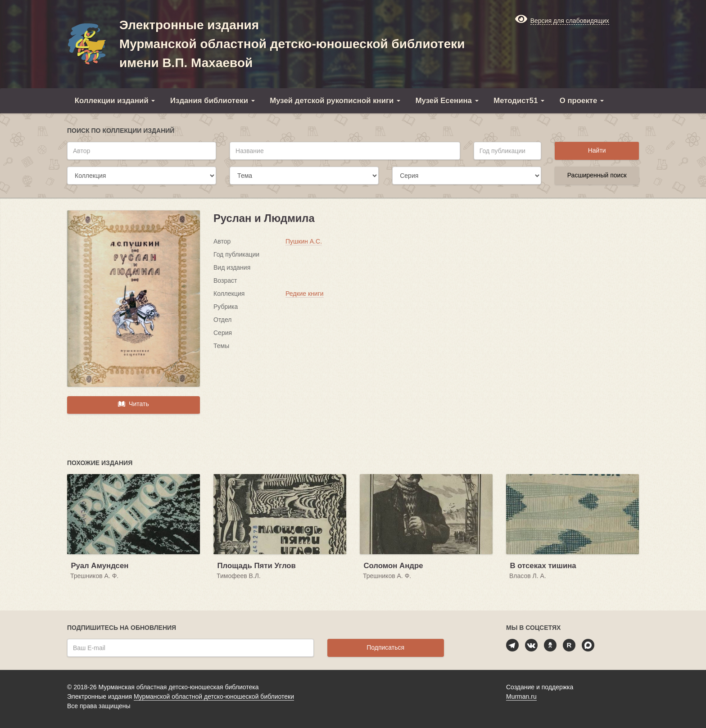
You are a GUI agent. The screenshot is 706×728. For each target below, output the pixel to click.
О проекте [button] (582, 101)
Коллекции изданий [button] (115, 101)
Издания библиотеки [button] (213, 101)
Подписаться (385, 647)
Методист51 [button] (519, 101)
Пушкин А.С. (304, 241)
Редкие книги (305, 294)
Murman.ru (521, 696)
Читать (133, 404)
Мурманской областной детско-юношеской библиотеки (214, 696)
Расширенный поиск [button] (597, 175)
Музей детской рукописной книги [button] (335, 101)
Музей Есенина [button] (447, 101)
